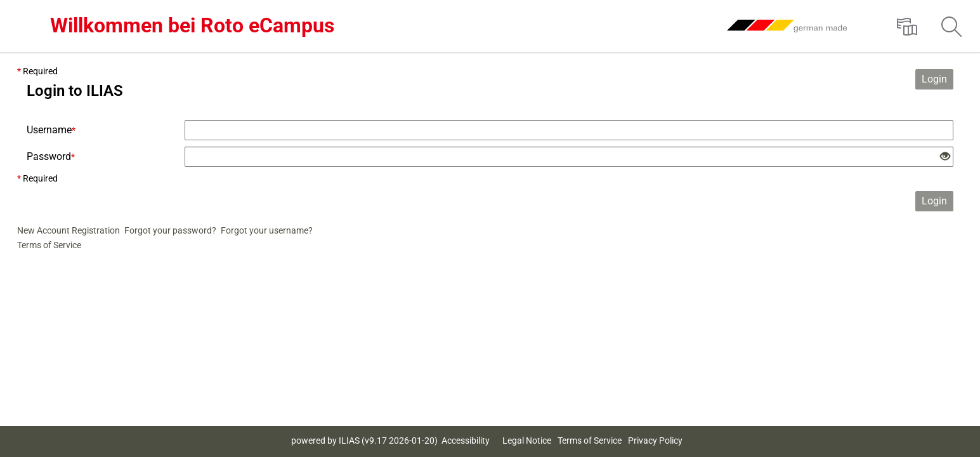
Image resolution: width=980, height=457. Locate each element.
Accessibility (466, 440)
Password (51, 156)
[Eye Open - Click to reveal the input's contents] (945, 157)
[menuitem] (907, 26)
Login (934, 79)
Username (51, 130)
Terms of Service (49, 245)
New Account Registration (69, 230)
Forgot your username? (267, 230)
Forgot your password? (170, 230)
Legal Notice (527, 440)
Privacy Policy (655, 440)
